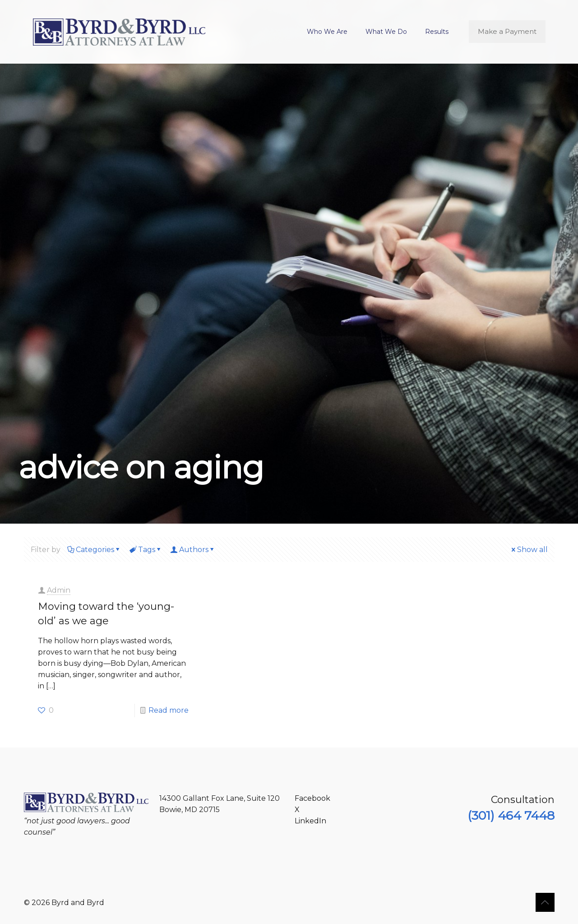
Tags (146, 550)
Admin (59, 590)
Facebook (312, 798)
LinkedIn (310, 821)
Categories (94, 550)
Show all (529, 550)
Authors (193, 550)
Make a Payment (507, 31)
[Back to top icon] (545, 902)
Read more (169, 710)
